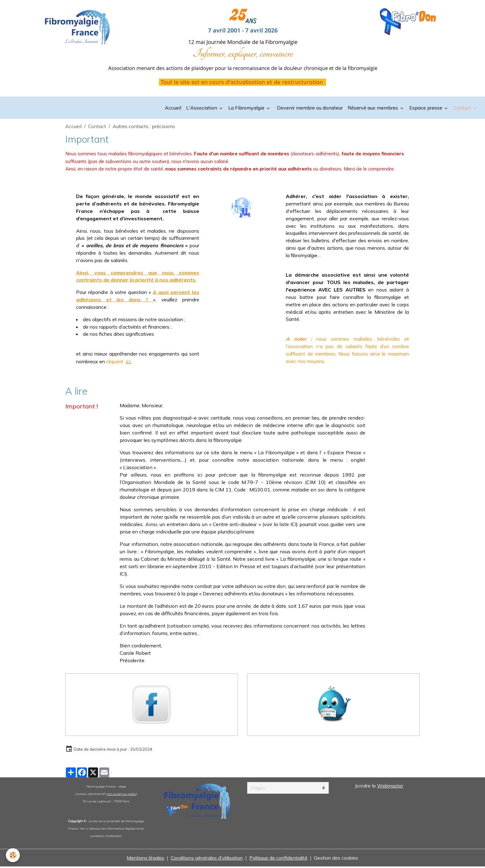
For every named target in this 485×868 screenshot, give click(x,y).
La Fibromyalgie (247, 108)
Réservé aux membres (373, 108)
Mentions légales (142, 859)
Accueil (173, 108)
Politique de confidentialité (280, 859)
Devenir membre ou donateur (309, 108)
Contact (463, 108)
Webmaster (390, 787)
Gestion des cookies (340, 859)
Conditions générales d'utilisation (206, 859)
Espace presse (426, 108)
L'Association (202, 108)
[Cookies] (13, 855)
